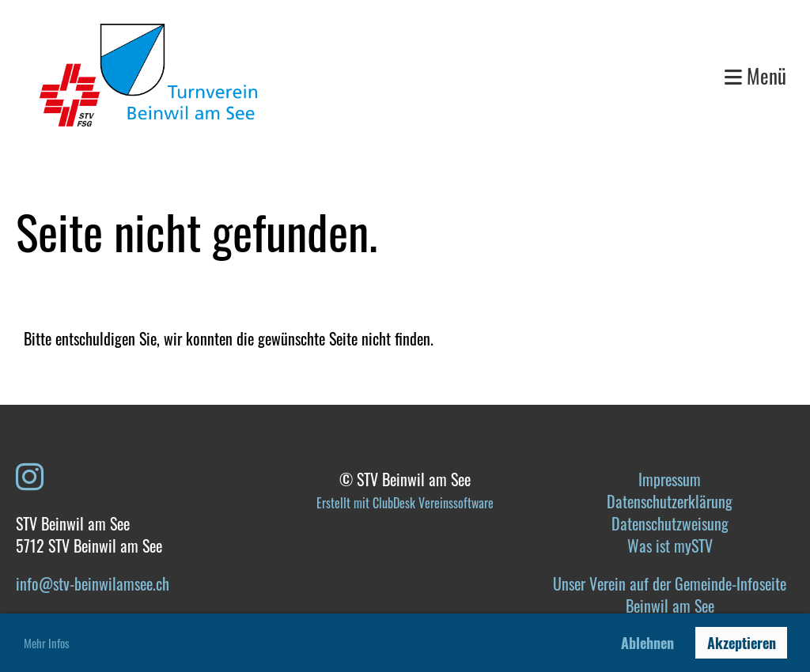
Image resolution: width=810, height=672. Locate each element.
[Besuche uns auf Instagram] (30, 474)
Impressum (670, 479)
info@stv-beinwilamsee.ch (93, 583)
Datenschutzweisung (670, 523)
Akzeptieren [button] (742, 643)
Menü (755, 76)
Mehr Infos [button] (47, 643)
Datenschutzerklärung (670, 501)
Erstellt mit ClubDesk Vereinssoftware (405, 503)
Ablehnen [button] (647, 643)
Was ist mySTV (670, 546)
